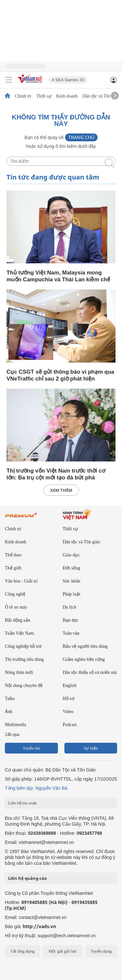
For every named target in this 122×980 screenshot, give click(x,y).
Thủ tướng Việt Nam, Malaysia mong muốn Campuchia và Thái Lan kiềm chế (58, 276)
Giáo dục (71, 555)
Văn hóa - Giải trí (21, 581)
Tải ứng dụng (23, 951)
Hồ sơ (69, 699)
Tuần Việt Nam (19, 633)
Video (68, 712)
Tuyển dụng (101, 951)
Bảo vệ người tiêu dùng (85, 646)
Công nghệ (15, 594)
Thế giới (13, 568)
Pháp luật (72, 594)
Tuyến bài (31, 748)
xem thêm (61, 490)
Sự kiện (91, 748)
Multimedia (15, 725)
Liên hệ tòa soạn (22, 803)
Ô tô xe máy (16, 607)
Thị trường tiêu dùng (24, 659)
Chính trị (23, 96)
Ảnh (9, 712)
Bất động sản (18, 620)
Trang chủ (81, 137)
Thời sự (44, 96)
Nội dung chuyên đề (24, 685)
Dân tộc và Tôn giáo (101, 96)
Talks (10, 699)
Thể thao (13, 555)
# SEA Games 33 (68, 80)
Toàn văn (71, 633)
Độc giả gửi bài (63, 951)
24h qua (12, 734)
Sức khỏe (72, 581)
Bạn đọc (71, 620)
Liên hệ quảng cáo (27, 878)
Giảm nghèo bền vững (84, 659)
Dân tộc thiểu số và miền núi (90, 672)
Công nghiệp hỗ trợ (23, 646)
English (70, 685)
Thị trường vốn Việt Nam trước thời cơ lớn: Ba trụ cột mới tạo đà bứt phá (56, 474)
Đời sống (72, 568)
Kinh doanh (67, 96)
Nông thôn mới (19, 672)
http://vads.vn (39, 926)
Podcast (70, 725)
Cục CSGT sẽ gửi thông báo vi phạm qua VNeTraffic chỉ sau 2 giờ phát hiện (60, 375)
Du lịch (70, 607)
